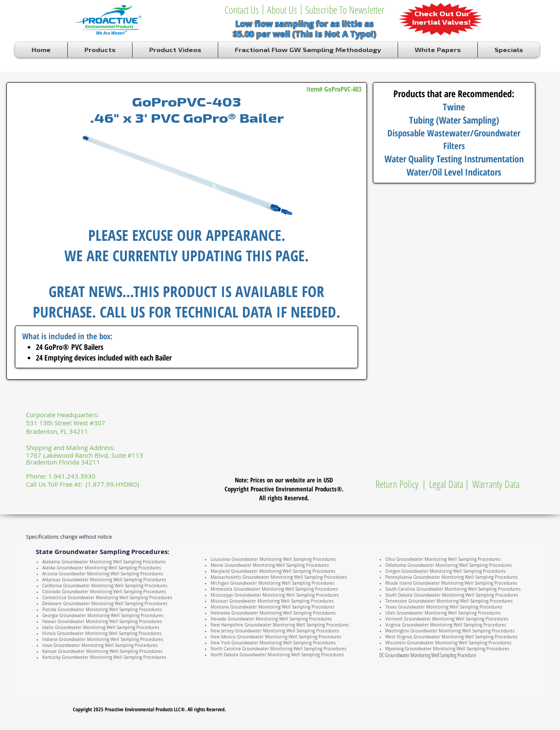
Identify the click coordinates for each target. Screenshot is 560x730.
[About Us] (282, 10)
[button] (301, 9)
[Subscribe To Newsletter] (345, 10)
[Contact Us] (242, 10)
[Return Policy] (397, 484)
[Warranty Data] (496, 484)
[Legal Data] (446, 484)
